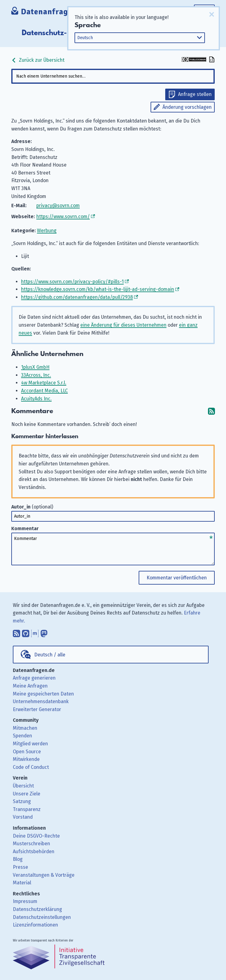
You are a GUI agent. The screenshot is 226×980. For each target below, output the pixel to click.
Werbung (47, 231)
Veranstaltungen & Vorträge (44, 875)
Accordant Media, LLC (44, 391)
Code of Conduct (31, 767)
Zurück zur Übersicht (38, 60)
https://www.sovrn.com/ (63, 217)
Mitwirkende (26, 759)
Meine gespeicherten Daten (43, 694)
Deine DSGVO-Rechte (36, 836)
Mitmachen (25, 728)
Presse (20, 867)
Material (22, 883)
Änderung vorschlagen (187, 107)
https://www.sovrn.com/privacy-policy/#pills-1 (72, 282)
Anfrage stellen (195, 94)
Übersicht (23, 786)
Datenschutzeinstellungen (42, 917)
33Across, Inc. (36, 375)
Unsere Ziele (27, 794)
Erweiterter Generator (37, 709)
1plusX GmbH (35, 367)
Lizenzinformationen (35, 925)
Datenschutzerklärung (37, 909)
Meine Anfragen (30, 686)
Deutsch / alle (50, 655)
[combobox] (113, 76)
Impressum (25, 901)
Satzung (22, 801)
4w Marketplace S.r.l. (44, 383)
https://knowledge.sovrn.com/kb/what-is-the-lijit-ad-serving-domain (98, 289)
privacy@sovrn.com (58, 206)
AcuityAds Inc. (36, 399)
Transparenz (27, 809)
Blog (18, 859)
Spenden (22, 736)
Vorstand (23, 817)
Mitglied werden (30, 744)
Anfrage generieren (34, 678)
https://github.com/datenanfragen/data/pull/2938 (77, 297)
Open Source (27, 752)
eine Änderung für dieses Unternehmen (123, 325)
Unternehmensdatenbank (41, 701)
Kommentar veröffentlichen (177, 578)
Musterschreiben (31, 844)
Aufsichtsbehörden (34, 852)
